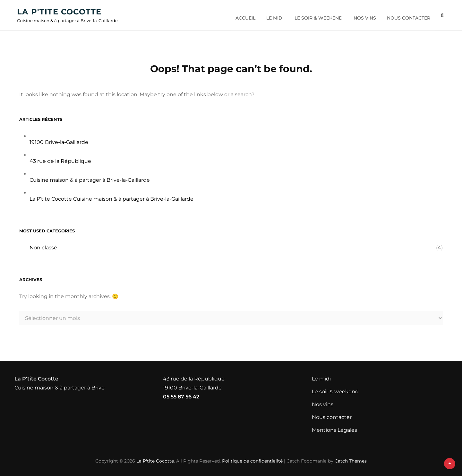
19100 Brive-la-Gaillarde (59, 142)
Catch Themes (351, 461)
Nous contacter (406, 16)
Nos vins (363, 16)
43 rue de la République (60, 161)
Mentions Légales (334, 430)
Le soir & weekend (316, 16)
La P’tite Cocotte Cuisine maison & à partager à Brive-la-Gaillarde (111, 199)
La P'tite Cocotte (61, 12)
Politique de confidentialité (252, 461)
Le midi (273, 16)
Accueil (243, 16)
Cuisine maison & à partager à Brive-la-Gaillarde (90, 180)
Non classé (43, 248)
